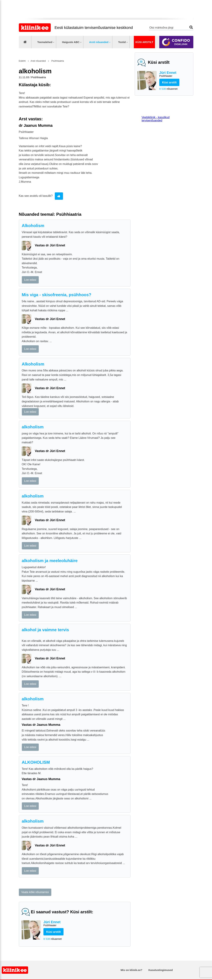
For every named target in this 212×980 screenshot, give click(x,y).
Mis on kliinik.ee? (131, 970)
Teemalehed (45, 42)
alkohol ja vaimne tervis (45, 630)
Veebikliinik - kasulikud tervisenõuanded (156, 119)
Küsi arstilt (144, 42)
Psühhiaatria (57, 61)
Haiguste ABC (71, 42)
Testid (122, 42)
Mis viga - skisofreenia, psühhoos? (57, 295)
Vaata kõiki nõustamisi (35, 892)
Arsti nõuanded (99, 42)
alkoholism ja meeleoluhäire (50, 561)
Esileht (22, 61)
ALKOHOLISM (36, 762)
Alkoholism (33, 226)
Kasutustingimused (161, 970)
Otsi (191, 27)
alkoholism (33, 427)
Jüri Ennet (175, 74)
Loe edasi (30, 280)
